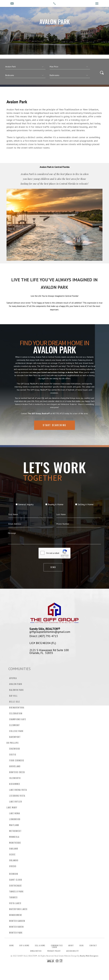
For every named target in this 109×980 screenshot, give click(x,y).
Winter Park (16, 933)
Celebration (16, 713)
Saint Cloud (16, 880)
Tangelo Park (16, 892)
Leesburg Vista (17, 796)
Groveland (15, 766)
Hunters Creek (17, 772)
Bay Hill (13, 696)
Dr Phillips (13, 743)
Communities (57, 946)
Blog (82, 946)
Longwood (15, 819)
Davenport (15, 737)
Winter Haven (16, 927)
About (71, 946)
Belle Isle (15, 702)
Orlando (14, 860)
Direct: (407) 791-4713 (44, 636)
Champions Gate (18, 719)
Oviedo (13, 866)
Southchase (16, 886)
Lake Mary (12, 808)
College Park (16, 731)
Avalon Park (16, 684)
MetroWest (15, 831)
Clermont (15, 725)
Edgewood (15, 749)
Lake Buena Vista (18, 790)
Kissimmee (15, 784)
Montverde (15, 843)
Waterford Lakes (18, 909)
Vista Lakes (15, 903)
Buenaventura (17, 708)
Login (54, 947)
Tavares (13, 897)
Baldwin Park (16, 690)
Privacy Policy (54, 951)
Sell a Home (40, 946)
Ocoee (12, 855)
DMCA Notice (36, 951)
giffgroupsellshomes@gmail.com (50, 632)
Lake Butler (16, 802)
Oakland (14, 849)
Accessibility (73, 951)
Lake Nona (15, 813)
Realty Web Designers (89, 956)
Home (12, 946)
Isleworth (15, 778)
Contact (93, 946)
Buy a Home (24, 946)
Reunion (14, 874)
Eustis (13, 755)
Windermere (16, 915)
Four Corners (17, 761)
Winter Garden (17, 921)
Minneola (14, 837)
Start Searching (54, 434)
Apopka (13, 678)
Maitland (14, 825)
